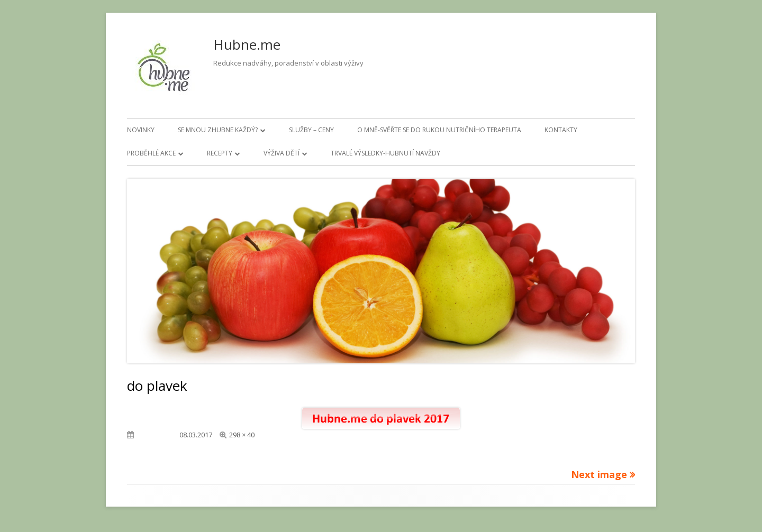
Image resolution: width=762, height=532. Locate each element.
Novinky (141, 130)
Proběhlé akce (151, 153)
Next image (599, 474)
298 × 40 (242, 435)
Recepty (220, 153)
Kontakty (561, 130)
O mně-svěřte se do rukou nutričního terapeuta (439, 130)
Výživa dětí (282, 153)
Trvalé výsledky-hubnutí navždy (385, 153)
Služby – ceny (311, 130)
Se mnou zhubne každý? (218, 130)
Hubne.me (247, 44)
